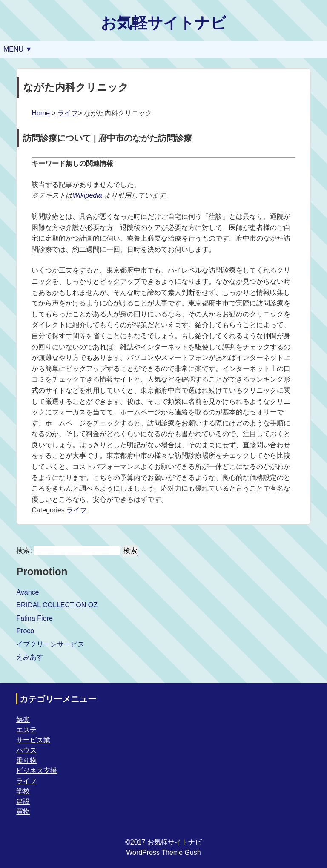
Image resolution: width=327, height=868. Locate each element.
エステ (26, 730)
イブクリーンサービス (50, 644)
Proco (25, 631)
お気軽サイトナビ (163, 23)
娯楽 (23, 720)
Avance (27, 592)
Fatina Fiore (34, 618)
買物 (23, 812)
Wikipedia (87, 195)
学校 (23, 791)
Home (41, 113)
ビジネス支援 (37, 771)
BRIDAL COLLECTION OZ (57, 605)
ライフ (68, 113)
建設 (23, 801)
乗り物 (26, 760)
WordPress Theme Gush (163, 852)
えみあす (30, 657)
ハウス (26, 750)
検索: (24, 550)
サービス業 (33, 740)
